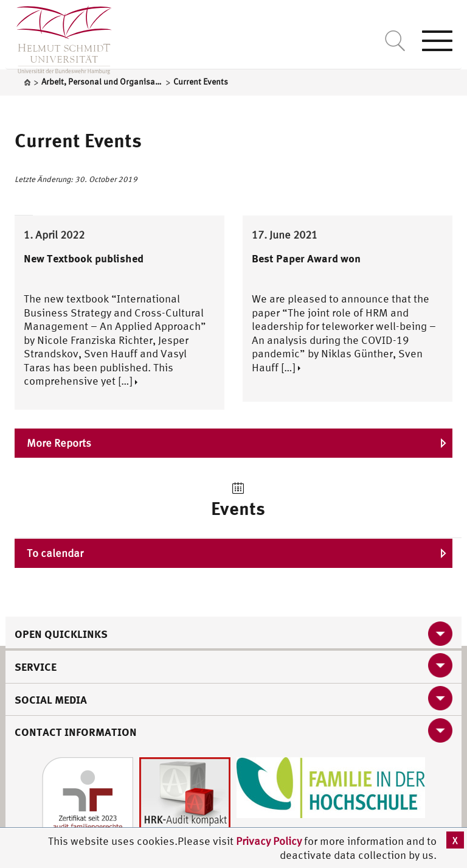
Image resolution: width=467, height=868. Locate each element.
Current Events (78, 140)
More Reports (59, 443)
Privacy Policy (270, 841)
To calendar (55, 553)
